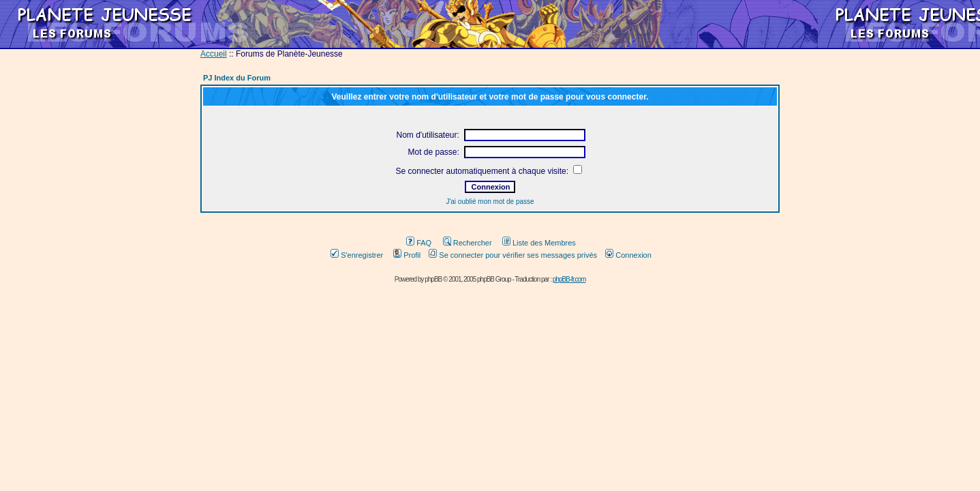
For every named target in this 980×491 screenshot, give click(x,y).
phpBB (433, 279)
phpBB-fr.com (569, 279)
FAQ (419, 243)
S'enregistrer (357, 255)
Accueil (214, 54)
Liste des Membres (539, 243)
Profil (407, 255)
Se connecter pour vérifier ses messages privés (513, 255)
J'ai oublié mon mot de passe (490, 202)
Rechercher (468, 243)
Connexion (628, 255)
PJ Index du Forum (237, 78)
